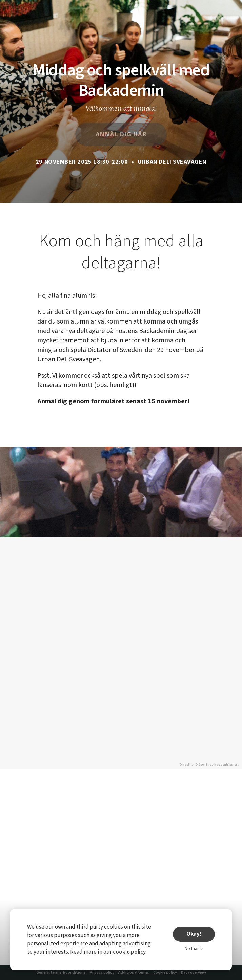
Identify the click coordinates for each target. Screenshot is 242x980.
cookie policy (129, 952)
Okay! (194, 934)
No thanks (194, 948)
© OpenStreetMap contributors (217, 765)
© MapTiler (187, 765)
